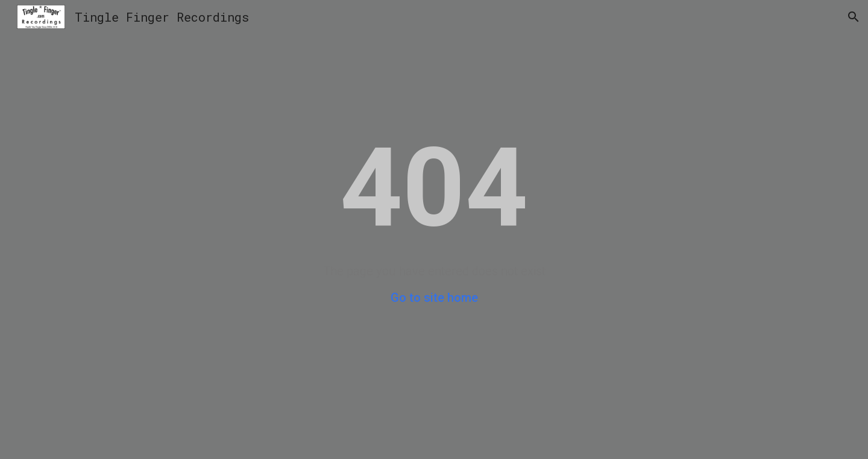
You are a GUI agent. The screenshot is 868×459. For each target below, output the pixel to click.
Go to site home (434, 298)
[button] (854, 17)
